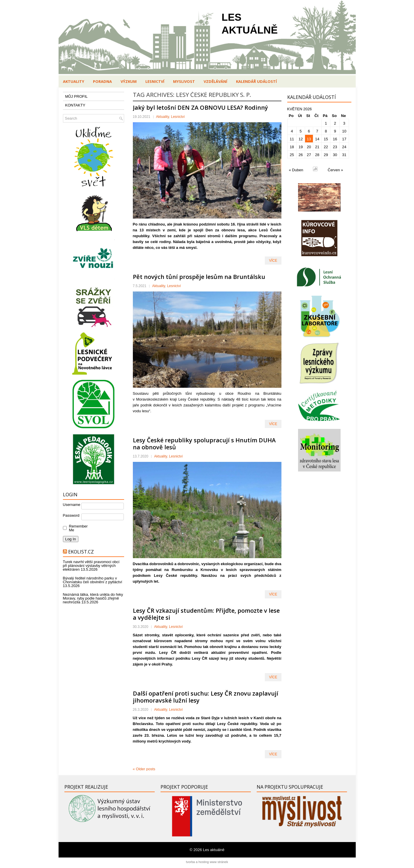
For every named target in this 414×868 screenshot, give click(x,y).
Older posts (144, 769)
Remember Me (77, 528)
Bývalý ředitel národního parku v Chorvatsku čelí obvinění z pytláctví (93, 580)
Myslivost (184, 81)
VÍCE (273, 261)
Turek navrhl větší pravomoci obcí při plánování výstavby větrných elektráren (91, 566)
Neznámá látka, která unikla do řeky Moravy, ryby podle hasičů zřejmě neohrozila (93, 598)
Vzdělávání (215, 81)
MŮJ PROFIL (76, 96)
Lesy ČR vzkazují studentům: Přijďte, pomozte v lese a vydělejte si (206, 614)
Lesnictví (155, 81)
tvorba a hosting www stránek (207, 862)
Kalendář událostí (256, 81)
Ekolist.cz (81, 552)
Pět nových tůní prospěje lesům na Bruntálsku (199, 277)
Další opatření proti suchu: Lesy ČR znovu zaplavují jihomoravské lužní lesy (206, 697)
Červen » (335, 170)
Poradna (102, 81)
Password (71, 515)
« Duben (296, 170)
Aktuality (74, 81)
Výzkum (129, 81)
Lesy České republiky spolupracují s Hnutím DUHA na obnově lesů (204, 444)
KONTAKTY (75, 105)
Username (72, 505)
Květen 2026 (300, 109)
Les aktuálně (214, 850)
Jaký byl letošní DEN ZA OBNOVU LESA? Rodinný (200, 108)
